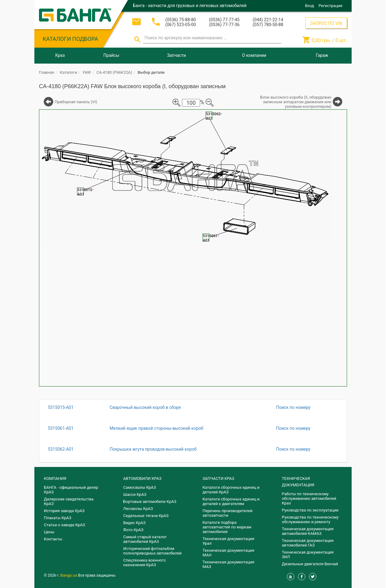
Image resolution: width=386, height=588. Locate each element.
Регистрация (330, 6)
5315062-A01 (61, 449)
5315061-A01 (61, 428)
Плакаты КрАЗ (58, 518)
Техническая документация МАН (228, 553)
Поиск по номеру (293, 407)
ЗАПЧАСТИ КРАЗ (218, 478)
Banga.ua (69, 575)
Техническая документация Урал (228, 541)
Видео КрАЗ (135, 523)
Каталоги (68, 72)
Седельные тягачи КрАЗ (146, 516)
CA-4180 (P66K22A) (114, 72)
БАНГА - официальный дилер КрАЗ (71, 490)
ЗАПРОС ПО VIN (326, 23)
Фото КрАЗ (133, 530)
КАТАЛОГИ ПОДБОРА (70, 39)
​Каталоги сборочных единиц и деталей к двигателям (231, 501)
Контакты (53, 539)
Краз (60, 55)
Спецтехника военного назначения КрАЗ (145, 563)
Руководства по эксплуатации (310, 510)
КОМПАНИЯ (55, 478)
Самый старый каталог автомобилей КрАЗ (145, 539)
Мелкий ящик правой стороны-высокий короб (156, 428)
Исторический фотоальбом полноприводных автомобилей (152, 551)
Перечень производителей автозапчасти (228, 513)
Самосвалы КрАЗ (140, 487)
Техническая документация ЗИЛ (308, 555)
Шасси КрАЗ (135, 494)
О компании (254, 55)
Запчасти (176, 55)
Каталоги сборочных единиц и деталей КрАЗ (231, 490)
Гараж (322, 55)
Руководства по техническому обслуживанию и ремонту (310, 519)
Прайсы (111, 55)
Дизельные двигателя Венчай (310, 564)
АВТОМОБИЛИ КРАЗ (142, 478)
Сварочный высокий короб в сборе (145, 407)
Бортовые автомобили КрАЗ (150, 502)
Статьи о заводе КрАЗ (64, 525)
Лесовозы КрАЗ (138, 509)
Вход (309, 6)
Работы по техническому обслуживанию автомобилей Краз (309, 498)
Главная (46, 72)
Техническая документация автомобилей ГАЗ (308, 543)
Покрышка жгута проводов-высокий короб (153, 449)
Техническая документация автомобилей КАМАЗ (308, 531)
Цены (49, 532)
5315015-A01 (61, 407)
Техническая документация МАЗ (228, 564)
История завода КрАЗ (64, 511)
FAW (87, 72)
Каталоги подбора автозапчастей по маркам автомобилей (227, 527)
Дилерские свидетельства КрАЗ (69, 501)
